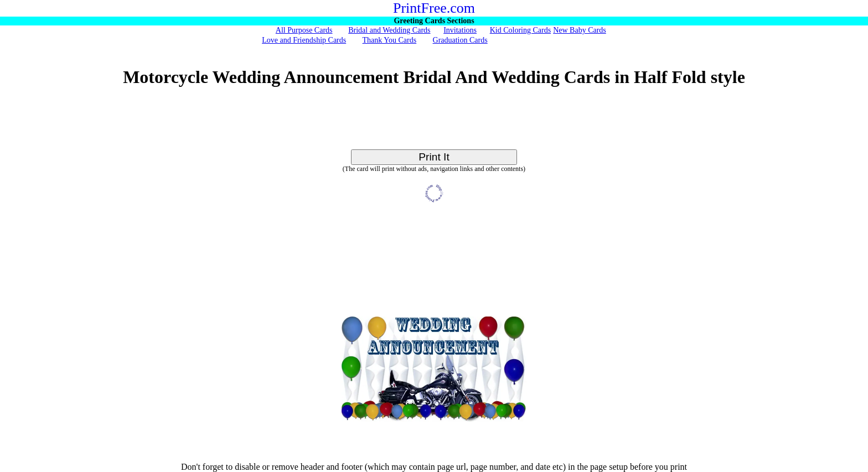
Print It (434, 157)
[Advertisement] (434, 125)
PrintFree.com (434, 8)
